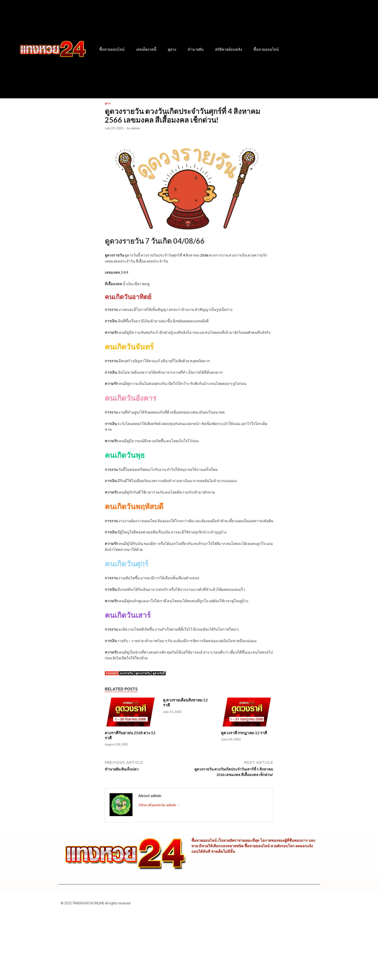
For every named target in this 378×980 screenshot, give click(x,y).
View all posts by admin (159, 805)
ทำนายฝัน (196, 49)
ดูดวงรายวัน (143, 673)
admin (135, 128)
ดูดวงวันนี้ (159, 673)
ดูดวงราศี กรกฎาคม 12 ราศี (244, 733)
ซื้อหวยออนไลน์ (112, 49)
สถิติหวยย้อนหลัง (229, 49)
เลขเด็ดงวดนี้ (146, 49)
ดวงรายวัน (127, 673)
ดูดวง (172, 49)
